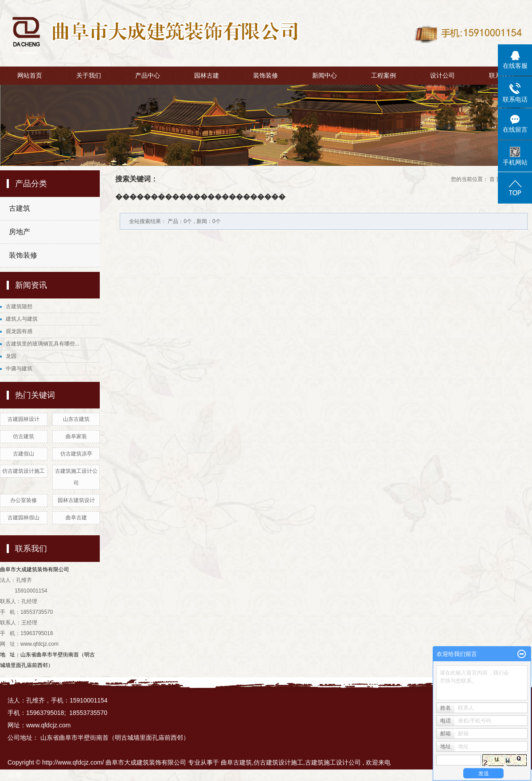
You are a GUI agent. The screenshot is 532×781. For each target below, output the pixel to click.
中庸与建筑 (19, 369)
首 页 (495, 179)
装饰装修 (266, 75)
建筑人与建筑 (22, 319)
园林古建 (207, 75)
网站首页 (30, 75)
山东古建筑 (76, 419)
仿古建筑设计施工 (23, 471)
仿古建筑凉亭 (76, 454)
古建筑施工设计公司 (333, 762)
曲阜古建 (76, 518)
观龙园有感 (19, 331)
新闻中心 (325, 75)
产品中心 (148, 75)
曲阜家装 (76, 436)
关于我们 (89, 75)
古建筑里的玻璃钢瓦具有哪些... (43, 344)
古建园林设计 (23, 419)
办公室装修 (23, 500)
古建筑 (20, 208)
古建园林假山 (23, 518)
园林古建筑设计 (76, 500)
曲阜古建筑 (236, 762)
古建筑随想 (19, 306)
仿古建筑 (23, 436)
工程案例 (383, 75)
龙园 (11, 356)
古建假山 (23, 454)
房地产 (20, 232)
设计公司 (442, 75)
